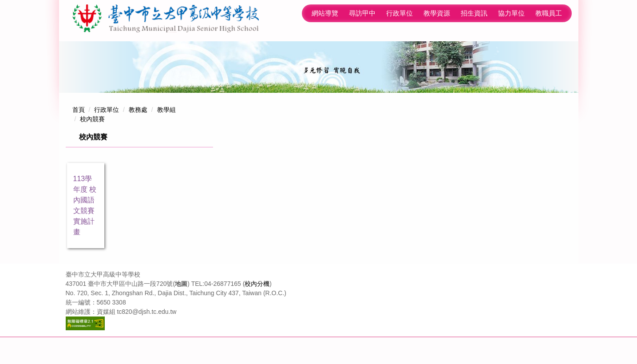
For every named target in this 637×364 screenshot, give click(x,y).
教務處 (138, 136)
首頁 (79, 136)
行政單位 (107, 136)
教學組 (166, 136)
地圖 (181, 310)
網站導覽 (288, 50)
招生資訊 (437, 50)
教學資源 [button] (400, 50)
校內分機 (257, 310)
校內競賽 (92, 146)
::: (261, 50)
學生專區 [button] (511, 50)
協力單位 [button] (474, 50)
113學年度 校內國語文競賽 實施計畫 (85, 232)
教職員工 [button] (549, 50)
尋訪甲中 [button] (325, 50)
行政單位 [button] (362, 50)
